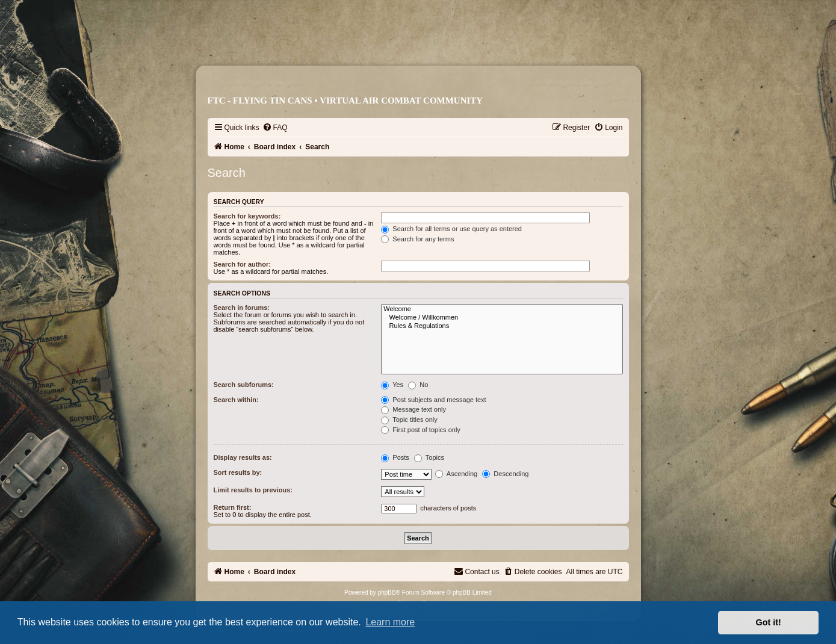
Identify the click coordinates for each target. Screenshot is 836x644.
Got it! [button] (769, 622)
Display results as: (243, 457)
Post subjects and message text (433, 400)
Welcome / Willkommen (502, 318)
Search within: (236, 400)
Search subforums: (244, 385)
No (418, 385)
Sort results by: (238, 472)
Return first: (233, 507)
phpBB (387, 593)
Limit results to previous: (253, 490)
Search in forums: (242, 308)
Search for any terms (417, 239)
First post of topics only (421, 430)
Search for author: (242, 264)
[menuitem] (275, 128)
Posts (395, 457)
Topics (429, 457)
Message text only (413, 409)
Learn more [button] (390, 622)
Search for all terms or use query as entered (451, 229)
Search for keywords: (247, 216)
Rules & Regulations (502, 326)
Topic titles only (409, 420)
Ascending (456, 474)
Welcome (502, 309)
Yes (392, 385)
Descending (505, 474)
